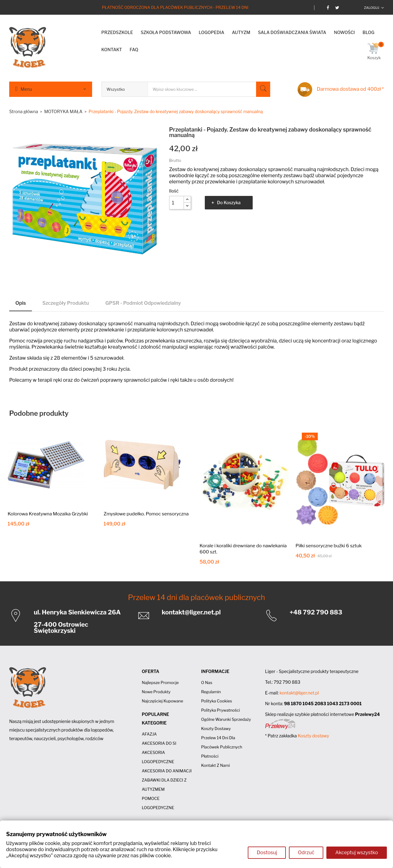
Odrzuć (306, 853)
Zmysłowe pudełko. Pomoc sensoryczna (146, 514)
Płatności (210, 756)
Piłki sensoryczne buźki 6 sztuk (329, 546)
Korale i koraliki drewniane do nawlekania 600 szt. (243, 549)
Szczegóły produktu (66, 303)
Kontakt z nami (216, 765)
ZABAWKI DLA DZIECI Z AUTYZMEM (164, 785)
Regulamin (211, 692)
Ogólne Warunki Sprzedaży (226, 719)
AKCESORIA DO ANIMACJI (167, 771)
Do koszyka (229, 203)
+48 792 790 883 (316, 612)
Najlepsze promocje (160, 683)
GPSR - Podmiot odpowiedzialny (143, 303)
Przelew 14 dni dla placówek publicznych (197, 597)
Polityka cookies (217, 701)
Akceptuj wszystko (357, 853)
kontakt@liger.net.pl (191, 612)
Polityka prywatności (220, 710)
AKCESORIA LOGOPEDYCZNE (158, 757)
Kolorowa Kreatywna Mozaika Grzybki (48, 514)
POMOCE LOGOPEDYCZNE (158, 803)
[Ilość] (177, 203)
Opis (21, 303)
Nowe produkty (156, 692)
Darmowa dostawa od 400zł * (350, 89)
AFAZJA (149, 734)
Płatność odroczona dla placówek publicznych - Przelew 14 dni (175, 7)
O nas (207, 683)
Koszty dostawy (216, 728)
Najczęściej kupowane (163, 701)
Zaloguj (372, 8)
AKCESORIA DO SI (159, 743)
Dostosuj (267, 853)
